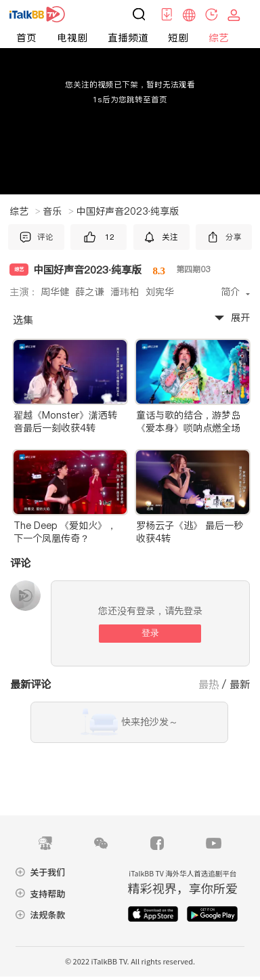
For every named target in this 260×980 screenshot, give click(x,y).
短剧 (178, 38)
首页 (26, 38)
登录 (150, 633)
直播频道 (128, 38)
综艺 (219, 38)
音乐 (58, 211)
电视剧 (72, 38)
